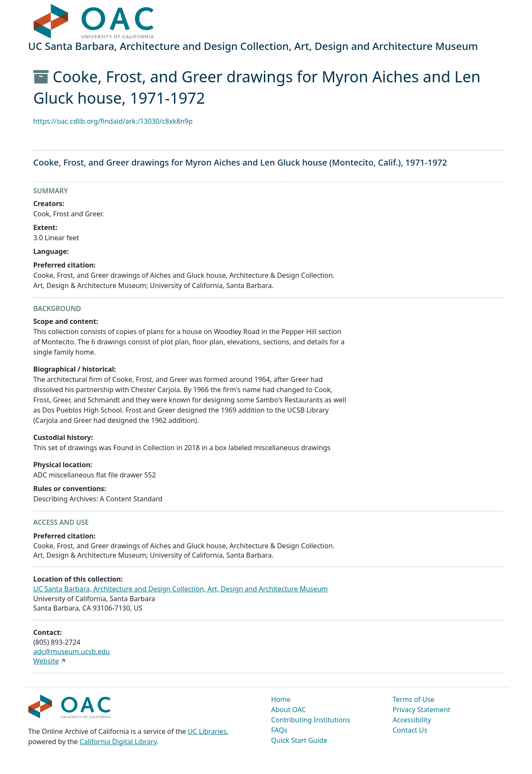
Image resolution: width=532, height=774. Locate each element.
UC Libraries (207, 731)
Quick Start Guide (299, 740)
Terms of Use (413, 699)
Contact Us (410, 730)
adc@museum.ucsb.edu (72, 652)
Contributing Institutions (311, 720)
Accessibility (412, 720)
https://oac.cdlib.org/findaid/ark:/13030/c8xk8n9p (113, 121)
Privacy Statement (422, 710)
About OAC (289, 710)
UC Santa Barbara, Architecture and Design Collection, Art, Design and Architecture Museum (181, 589)
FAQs (279, 730)
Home (281, 699)
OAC (94, 22)
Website (46, 661)
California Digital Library (118, 742)
